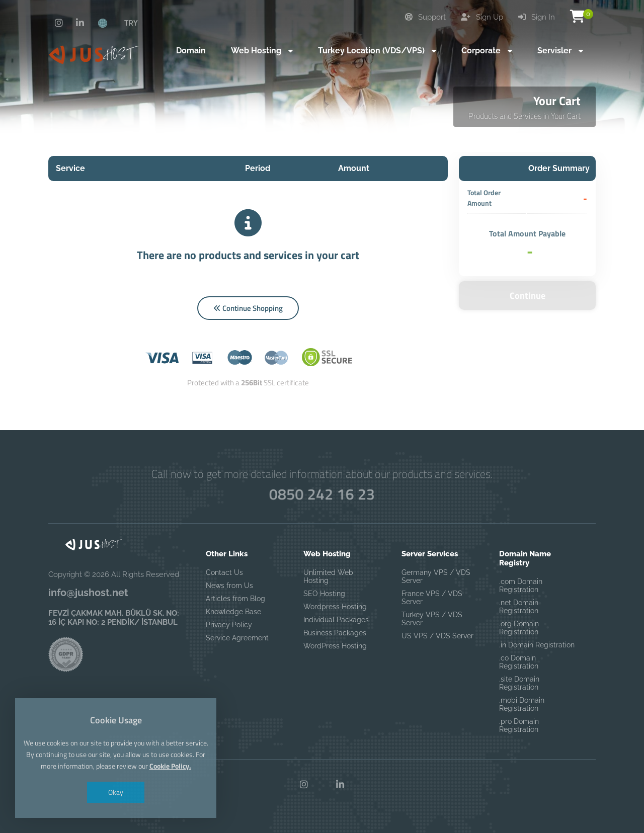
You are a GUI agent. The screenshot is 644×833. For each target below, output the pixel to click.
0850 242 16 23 (322, 494)
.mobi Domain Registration (522, 704)
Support (425, 17)
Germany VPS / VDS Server (436, 576)
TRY (131, 23)
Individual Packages (336, 620)
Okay (116, 792)
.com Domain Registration (521, 586)
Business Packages (335, 633)
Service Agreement (237, 638)
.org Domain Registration (519, 628)
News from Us (229, 586)
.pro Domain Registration (519, 725)
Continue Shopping (248, 308)
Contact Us (224, 572)
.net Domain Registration (519, 607)
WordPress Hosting (335, 646)
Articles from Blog (235, 599)
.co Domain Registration (519, 662)
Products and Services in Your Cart (525, 116)
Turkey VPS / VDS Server (432, 619)
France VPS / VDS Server (432, 598)
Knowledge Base (233, 612)
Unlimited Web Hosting (328, 576)
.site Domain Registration (519, 683)
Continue (528, 296)
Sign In (537, 17)
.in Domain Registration (537, 645)
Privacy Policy (229, 625)
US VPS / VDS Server (437, 636)
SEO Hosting (324, 594)
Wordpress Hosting (335, 607)
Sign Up (482, 17)
